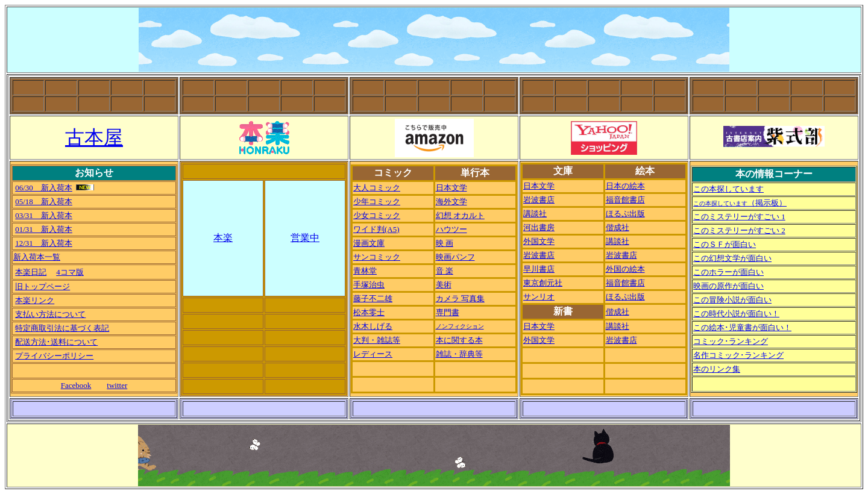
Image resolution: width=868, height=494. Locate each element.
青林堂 (365, 271)
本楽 (223, 238)
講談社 (535, 214)
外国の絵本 (625, 269)
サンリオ (539, 297)
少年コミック (377, 202)
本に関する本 (459, 340)
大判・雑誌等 (377, 340)
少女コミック (377, 215)
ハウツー (451, 229)
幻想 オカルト (460, 215)
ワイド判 (376, 229)
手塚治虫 (369, 285)
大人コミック (377, 188)
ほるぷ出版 (625, 214)
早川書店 (539, 269)
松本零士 (369, 312)
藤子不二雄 (373, 299)
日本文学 (451, 188)
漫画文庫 (369, 243)
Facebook (76, 385)
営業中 (305, 238)
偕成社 (618, 227)
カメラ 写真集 (460, 299)
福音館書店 (625, 200)
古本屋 (94, 137)
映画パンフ (455, 257)
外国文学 (539, 241)
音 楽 (445, 271)
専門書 (448, 312)
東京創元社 (543, 283)
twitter (117, 385)
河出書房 (539, 227)
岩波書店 (539, 200)
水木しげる (373, 326)
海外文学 (451, 202)
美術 (444, 285)
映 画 (445, 243)
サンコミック (377, 257)
